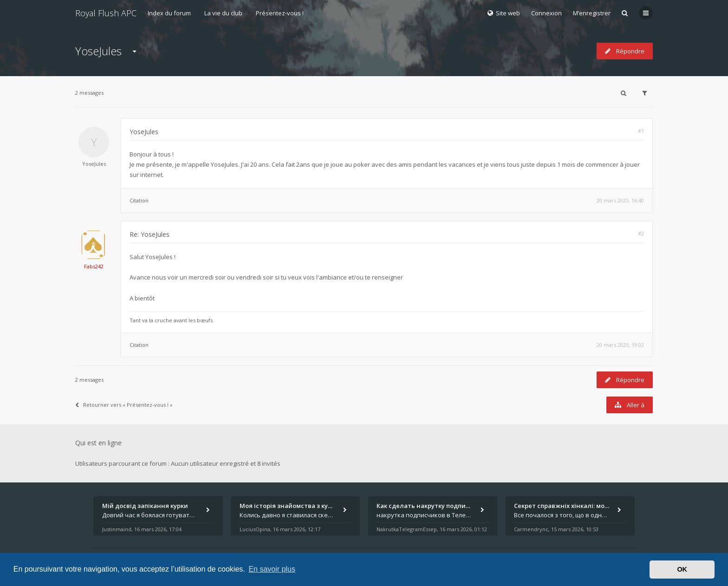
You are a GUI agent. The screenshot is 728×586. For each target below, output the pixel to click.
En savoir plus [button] (272, 569)
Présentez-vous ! (280, 13)
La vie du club (223, 13)
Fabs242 (94, 266)
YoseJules (98, 51)
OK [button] (682, 569)
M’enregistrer (592, 13)
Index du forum (169, 13)
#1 (641, 131)
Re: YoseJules (149, 234)
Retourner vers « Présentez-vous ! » (124, 405)
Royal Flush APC (106, 13)
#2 (641, 233)
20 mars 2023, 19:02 (620, 345)
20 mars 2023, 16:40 (620, 200)
